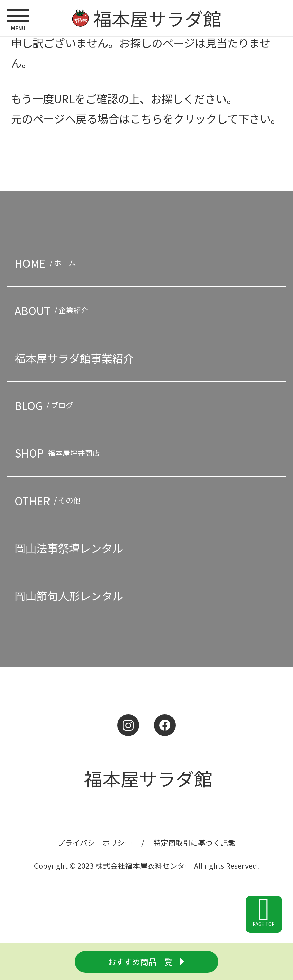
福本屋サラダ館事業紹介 (74, 358)
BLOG (46, 405)
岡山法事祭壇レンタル (69, 548)
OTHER (50, 500)
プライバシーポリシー (95, 842)
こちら (146, 118)
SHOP (59, 453)
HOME (47, 263)
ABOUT (53, 310)
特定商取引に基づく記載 (194, 842)
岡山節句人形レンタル (69, 595)
